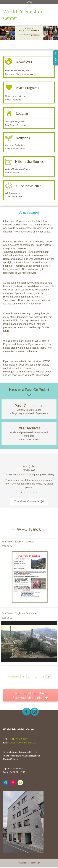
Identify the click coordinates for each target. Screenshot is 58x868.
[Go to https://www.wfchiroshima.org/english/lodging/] (29, 120)
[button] (3, 38)
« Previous (13, 695)
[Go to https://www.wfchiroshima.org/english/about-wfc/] (29, 69)
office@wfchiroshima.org (23, 743)
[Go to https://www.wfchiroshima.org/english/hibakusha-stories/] (29, 166)
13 (43, 695)
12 (36, 695)
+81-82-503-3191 (19, 739)
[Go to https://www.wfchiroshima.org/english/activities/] (29, 142)
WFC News (29, 548)
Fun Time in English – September (20, 632)
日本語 (29, 2)
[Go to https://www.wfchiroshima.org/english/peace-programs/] (29, 95)
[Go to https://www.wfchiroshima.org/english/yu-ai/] (29, 190)
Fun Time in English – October (18, 560)
